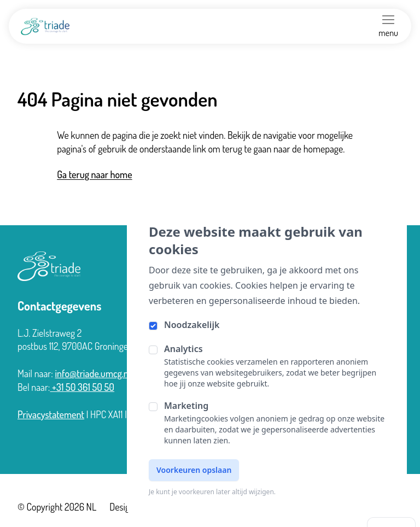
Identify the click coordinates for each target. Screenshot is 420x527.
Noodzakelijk (192, 325)
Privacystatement (51, 414)
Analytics (183, 349)
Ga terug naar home (94, 174)
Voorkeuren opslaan (194, 470)
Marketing (186, 406)
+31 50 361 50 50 (83, 387)
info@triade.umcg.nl (92, 373)
